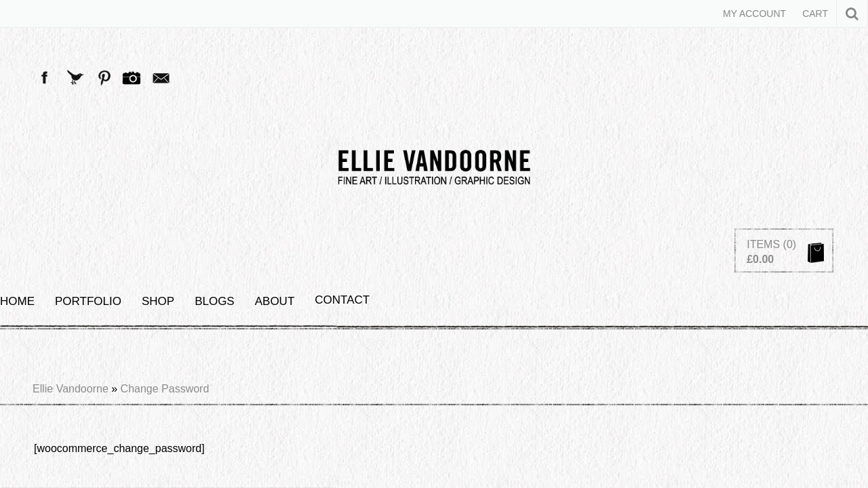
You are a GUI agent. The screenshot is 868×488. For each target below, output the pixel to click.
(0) (790, 74)
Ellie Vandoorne (71, 183)
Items (763, 74)
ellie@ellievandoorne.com (390, 360)
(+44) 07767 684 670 (561, 360)
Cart (815, 14)
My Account (754, 14)
